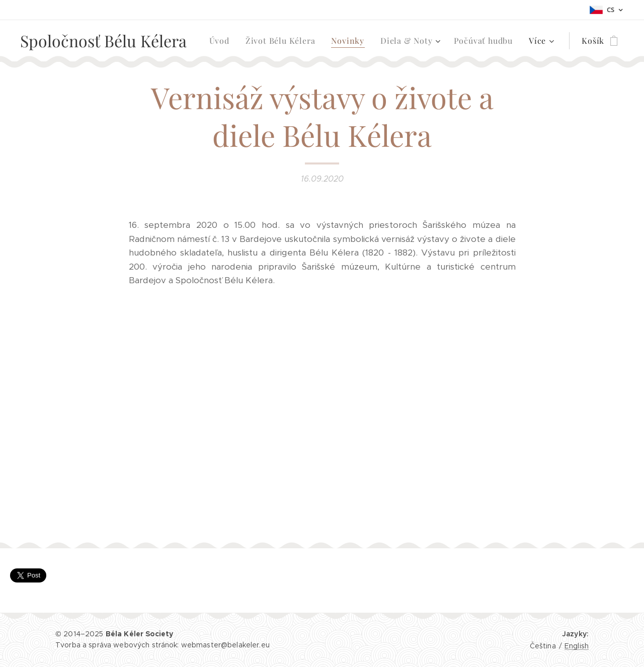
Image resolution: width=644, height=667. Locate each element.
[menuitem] (222, 41)
